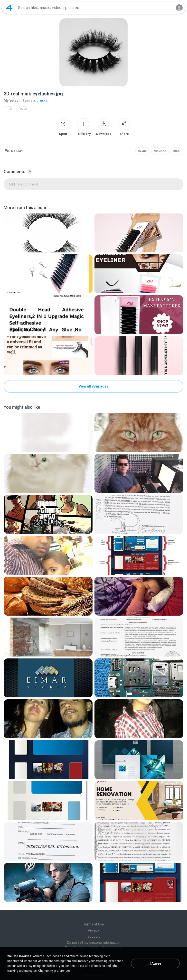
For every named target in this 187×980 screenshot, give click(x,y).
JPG (9, 109)
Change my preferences (54, 971)
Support (94, 936)
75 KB (23, 109)
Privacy (93, 930)
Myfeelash (12, 101)
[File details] (48, 233)
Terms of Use (94, 924)
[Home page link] (9, 8)
